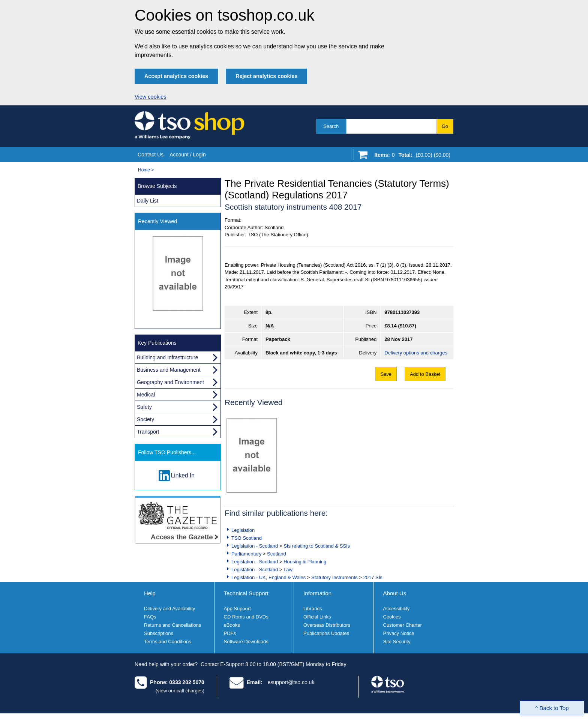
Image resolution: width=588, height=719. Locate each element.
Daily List (148, 201)
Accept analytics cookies (176, 76)
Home (144, 170)
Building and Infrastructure (167, 357)
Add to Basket (425, 374)
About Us (395, 593)
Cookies (392, 617)
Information (317, 593)
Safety (144, 407)
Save (386, 374)
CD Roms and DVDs (246, 617)
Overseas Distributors (327, 625)
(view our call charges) (180, 691)
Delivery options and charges (416, 353)
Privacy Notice (399, 633)
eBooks (232, 625)
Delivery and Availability (169, 609)
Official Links (317, 617)
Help (150, 593)
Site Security (397, 642)
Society (145, 419)
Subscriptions (159, 633)
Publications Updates (326, 633)
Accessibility (397, 609)
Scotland (277, 554)
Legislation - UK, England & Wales (268, 577)
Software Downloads (246, 642)
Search (331, 126)
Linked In (183, 475)
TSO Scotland (247, 538)
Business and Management (169, 370)
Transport (148, 432)
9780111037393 (402, 312)
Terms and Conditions (168, 642)
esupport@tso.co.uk (291, 682)
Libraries (313, 609)
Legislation (243, 530)
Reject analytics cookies (266, 76)
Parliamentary (246, 554)
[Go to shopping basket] (410, 156)
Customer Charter (403, 625)
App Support (237, 609)
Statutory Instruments (334, 577)
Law (288, 570)
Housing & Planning (305, 562)
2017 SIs (373, 577)
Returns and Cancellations (172, 625)
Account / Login (188, 155)
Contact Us (151, 155)
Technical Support (246, 593)
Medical (146, 395)
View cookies (151, 97)
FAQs (150, 617)
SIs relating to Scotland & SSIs (317, 546)
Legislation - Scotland (255, 546)
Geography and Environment (170, 382)
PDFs (230, 633)
